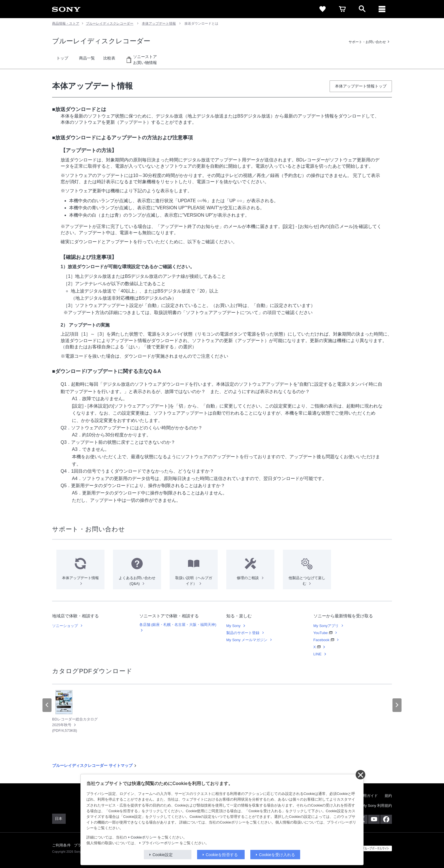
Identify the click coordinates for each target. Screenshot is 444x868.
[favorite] (323, 9)
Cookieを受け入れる (277, 855)
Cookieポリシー (144, 837)
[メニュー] (382, 9)
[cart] (342, 9)
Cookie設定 (163, 855)
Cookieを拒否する (222, 855)
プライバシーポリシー (160, 843)
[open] (362, 9)
